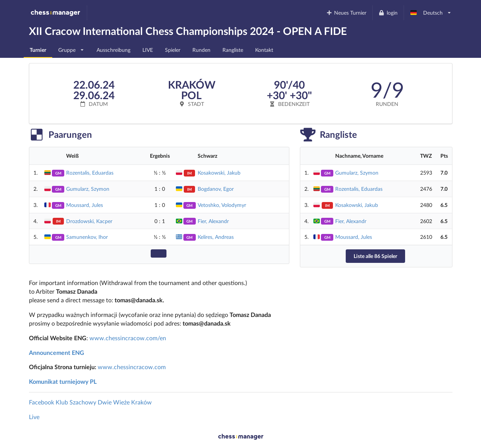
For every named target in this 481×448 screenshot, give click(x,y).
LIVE (148, 50)
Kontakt (264, 50)
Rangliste (233, 50)
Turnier (38, 50)
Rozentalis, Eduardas (90, 173)
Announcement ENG (57, 352)
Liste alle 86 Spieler (375, 256)
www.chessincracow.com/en (128, 338)
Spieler (173, 50)
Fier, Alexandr (213, 221)
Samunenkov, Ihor (87, 237)
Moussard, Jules (85, 205)
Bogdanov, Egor (216, 189)
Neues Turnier (346, 13)
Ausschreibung (113, 50)
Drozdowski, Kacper (89, 221)
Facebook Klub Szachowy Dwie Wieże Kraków (90, 402)
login (388, 13)
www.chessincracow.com (132, 367)
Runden (201, 50)
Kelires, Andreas (216, 237)
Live (34, 417)
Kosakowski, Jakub (219, 173)
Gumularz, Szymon (88, 189)
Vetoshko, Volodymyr (222, 205)
